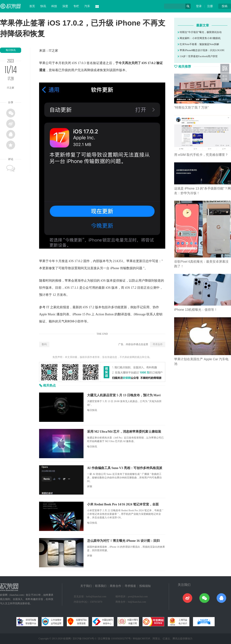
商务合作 (116, 586)
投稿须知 (145, 586)
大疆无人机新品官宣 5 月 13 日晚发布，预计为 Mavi (124, 395)
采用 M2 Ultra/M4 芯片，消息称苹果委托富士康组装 (124, 432)
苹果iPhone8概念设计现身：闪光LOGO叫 (201, 50)
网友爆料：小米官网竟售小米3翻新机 (199, 38)
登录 (199, 6)
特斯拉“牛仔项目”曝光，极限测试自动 (200, 32)
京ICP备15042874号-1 (84, 639)
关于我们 (86, 586)
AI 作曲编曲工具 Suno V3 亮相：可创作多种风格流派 (125, 468)
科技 (54, 6)
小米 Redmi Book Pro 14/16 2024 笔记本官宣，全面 (123, 504)
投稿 (225, 6)
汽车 (87, 6)
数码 (44, 344)
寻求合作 (158, 344)
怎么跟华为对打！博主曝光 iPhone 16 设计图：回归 (123, 541)
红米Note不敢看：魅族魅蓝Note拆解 (198, 44)
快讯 (43, 6)
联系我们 (101, 586)
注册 (210, 6)
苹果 (42, 63)
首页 (32, 6)
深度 (65, 6)
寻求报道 (130, 586)
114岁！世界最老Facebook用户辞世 (198, 56)
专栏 (76, 6)
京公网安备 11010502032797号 (114, 639)
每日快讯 (11, 50)
